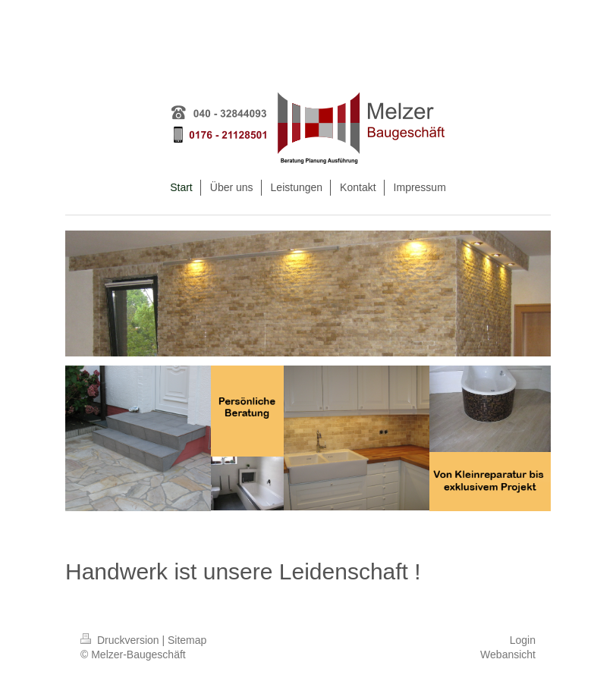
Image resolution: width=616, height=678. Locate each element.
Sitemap (187, 640)
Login (523, 640)
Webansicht (508, 654)
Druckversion (121, 640)
